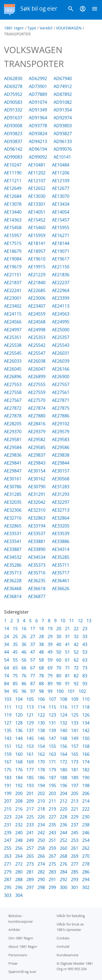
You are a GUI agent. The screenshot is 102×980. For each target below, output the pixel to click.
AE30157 (61, 471)
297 (30, 887)
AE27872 (13, 408)
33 (85, 636)
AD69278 (13, 86)
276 (64, 864)
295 (8, 887)
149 (75, 738)
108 (64, 699)
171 (52, 762)
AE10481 (37, 165)
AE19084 (13, 259)
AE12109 (61, 181)
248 (19, 840)
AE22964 (61, 290)
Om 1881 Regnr (21, 938)
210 (41, 801)
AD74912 (63, 86)
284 (64, 872)
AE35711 (61, 565)
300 (64, 887)
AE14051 (37, 212)
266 (41, 856)
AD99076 (63, 149)
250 (41, 840)
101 (71, 691)
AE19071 (61, 251)
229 (75, 817)
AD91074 (38, 102)
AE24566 (13, 322)
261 (75, 848)
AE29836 (13, 455)
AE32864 (61, 518)
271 (8, 864)
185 (30, 778)
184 (19, 778)
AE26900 (61, 377)
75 (15, 676)
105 (30, 699)
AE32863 (37, 518)
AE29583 (61, 439)
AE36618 (37, 588)
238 (86, 825)
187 (52, 778)
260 (64, 848)
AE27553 (13, 384)
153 (30, 746)
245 (75, 833)
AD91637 (13, 118)
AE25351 (13, 337)
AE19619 (13, 267)
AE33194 (37, 526)
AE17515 (13, 243)
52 (76, 652)
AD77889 (38, 94)
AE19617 (61, 259)
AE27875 (61, 408)
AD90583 (13, 102)
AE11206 (61, 173)
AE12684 (13, 196)
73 (85, 668)
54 (7, 660)
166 (86, 754)
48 (41, 652)
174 (86, 762)
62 (76, 660)
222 (86, 809)
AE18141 (37, 243)
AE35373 (37, 565)
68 (41, 668)
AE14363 (13, 220)
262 (86, 848)
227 (52, 817)
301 (75, 887)
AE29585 (37, 447)
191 (8, 785)
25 (15, 636)
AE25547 (37, 353)
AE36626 (61, 588)
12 (80, 621)
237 (75, 825)
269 (75, 856)
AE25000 (61, 330)
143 (8, 738)
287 (8, 879)
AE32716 (13, 518)
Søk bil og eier (39, 8)
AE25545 (13, 353)
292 (64, 879)
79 (50, 676)
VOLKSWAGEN (69, 28)
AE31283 (61, 487)
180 (64, 770)
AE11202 (37, 173)
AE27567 (13, 400)
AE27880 (37, 416)
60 (59, 660)
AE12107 (37, 181)
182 (86, 770)
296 (19, 887)
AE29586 (61, 447)
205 (75, 793)
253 (75, 840)
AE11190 (13, 173)
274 (41, 864)
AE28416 (37, 424)
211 (52, 801)
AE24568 (37, 322)
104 (19, 699)
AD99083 (13, 157)
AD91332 (13, 110)
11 (72, 621)
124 (64, 715)
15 (15, 629)
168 (19, 762)
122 (41, 715)
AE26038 (37, 361)
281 (30, 872)
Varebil (46, 28)
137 (30, 730)
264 (19, 856)
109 (75, 699)
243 (52, 833)
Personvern (18, 955)
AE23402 (13, 306)
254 (86, 840)
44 (7, 652)
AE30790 (37, 487)
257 (30, 848)
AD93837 (13, 141)
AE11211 (13, 181)
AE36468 (13, 588)
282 (41, 872)
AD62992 (38, 78)
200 (19, 793)
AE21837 (13, 283)
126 (86, 715)
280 (19, 872)
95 (15, 691)
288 (19, 879)
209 (30, 801)
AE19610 (37, 259)
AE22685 (37, 290)
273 (30, 864)
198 (86, 785)
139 (52, 730)
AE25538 (13, 345)
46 (24, 652)
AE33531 (13, 533)
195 (52, 785)
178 (41, 770)
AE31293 (61, 494)
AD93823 (13, 134)
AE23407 (37, 306)
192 (19, 785)
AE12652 (37, 188)
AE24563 (61, 314)
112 (19, 707)
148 (64, 738)
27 (33, 636)
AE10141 (62, 157)
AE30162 (37, 479)
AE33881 (37, 541)
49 (50, 652)
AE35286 (13, 565)
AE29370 (13, 432)
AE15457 (61, 220)
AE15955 (61, 227)
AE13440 (13, 212)
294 (86, 879)
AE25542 (37, 345)
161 (30, 754)
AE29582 (37, 439)
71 (67, 668)
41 (67, 644)
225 (30, 817)
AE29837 (37, 455)
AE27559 (37, 392)
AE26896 (13, 377)
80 (59, 676)
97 (33, 691)
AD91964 (38, 118)
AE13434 (61, 204)
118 (86, 707)
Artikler (14, 930)
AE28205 (13, 424)
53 (85, 652)
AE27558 (13, 392)
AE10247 (13, 165)
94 (7, 691)
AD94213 (38, 141)
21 (67, 629)
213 (75, 801)
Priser (13, 963)
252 (64, 840)
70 (59, 668)
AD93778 (38, 126)
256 (19, 848)
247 (8, 840)
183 (8, 778)
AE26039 (61, 361)
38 (41, 644)
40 (59, 644)
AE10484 (61, 165)
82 (76, 676)
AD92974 (63, 118)
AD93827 (63, 134)
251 (52, 840)
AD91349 (38, 110)
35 (15, 644)
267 (52, 856)
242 (41, 833)
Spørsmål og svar (22, 972)
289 (30, 879)
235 (52, 825)
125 (75, 715)
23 (85, 629)
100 (60, 691)
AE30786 (13, 487)
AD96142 (13, 149)
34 (7, 644)
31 (67, 636)
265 (30, 856)
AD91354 (63, 110)
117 (75, 707)
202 (41, 793)
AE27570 (37, 400)
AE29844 (61, 463)
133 (75, 723)
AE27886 (61, 416)
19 (50, 629)
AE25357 (61, 337)
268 (64, 856)
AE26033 (13, 361)
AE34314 (61, 549)
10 (63, 621)
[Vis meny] (95, 10)
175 (8, 770)
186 (41, 778)
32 (76, 636)
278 (86, 864)
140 (64, 730)
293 (75, 879)
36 (24, 644)
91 (67, 684)
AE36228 (13, 581)
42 (76, 644)
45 (15, 652)
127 (8, 723)
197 (75, 785)
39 (50, 644)
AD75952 (13, 94)
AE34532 (13, 557)
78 (41, 676)
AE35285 (61, 557)
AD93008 (13, 126)
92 (76, 684)
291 (52, 879)
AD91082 (63, 102)
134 (86, 723)
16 (24, 629)
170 (41, 762)
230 (86, 817)
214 (86, 801)
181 (75, 770)
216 (19, 809)
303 (8, 895)
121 (30, 715)
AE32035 (13, 502)
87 (33, 684)
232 (19, 825)
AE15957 (13, 235)
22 (76, 629)
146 (41, 738)
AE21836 (61, 275)
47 (33, 652)
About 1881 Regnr (23, 946)
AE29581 (13, 439)
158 (86, 746)
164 (64, 754)
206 (86, 793)
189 (75, 778)
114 (41, 707)
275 (52, 864)
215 (8, 809)
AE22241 (13, 290)
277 (75, 864)
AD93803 (63, 126)
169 (30, 762)
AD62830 (13, 78)
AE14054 (61, 212)
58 (41, 660)
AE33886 (61, 541)
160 (19, 754)
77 (33, 676)
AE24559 (37, 314)
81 (67, 676)
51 (67, 652)
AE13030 (37, 196)
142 (86, 730)
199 (8, 793)
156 (64, 746)
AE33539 (61, 533)
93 (85, 684)
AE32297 (61, 502)
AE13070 (61, 196)
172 (64, 762)
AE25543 (61, 345)
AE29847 (13, 471)
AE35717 (61, 573)
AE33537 (37, 533)
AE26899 (37, 377)
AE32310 (37, 510)
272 (19, 864)
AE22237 (61, 283)
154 (41, 746)
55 (15, 660)
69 (50, 668)
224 (19, 817)
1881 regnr (14, 28)
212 (64, 801)
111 (8, 707)
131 (52, 723)
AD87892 (63, 94)
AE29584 (13, 447)
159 (8, 754)
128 (19, 723)
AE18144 (61, 243)
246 (86, 833)
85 (15, 684)
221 (75, 809)
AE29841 (13, 463)
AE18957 (37, 251)
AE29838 (61, 455)
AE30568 (61, 479)
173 (75, 762)
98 (41, 691)
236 (64, 825)
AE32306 (13, 510)
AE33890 (37, 549)
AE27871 (61, 400)
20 (59, 629)
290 (41, 879)
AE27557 (61, 384)
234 (41, 825)
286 (86, 872)
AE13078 (13, 204)
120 (19, 715)
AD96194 (38, 149)
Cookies (63, 938)
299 (52, 887)
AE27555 (37, 384)
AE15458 (13, 227)
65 (15, 668)
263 (8, 856)
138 (41, 730)
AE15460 (37, 227)
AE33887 (13, 549)
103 (8, 699)
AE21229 (37, 275)
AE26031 (61, 353)
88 (41, 684)
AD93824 (38, 134)
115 (52, 707)
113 (30, 707)
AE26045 (13, 369)
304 (19, 895)
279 (8, 872)
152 (19, 746)
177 (30, 770)
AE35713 (13, 573)
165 (75, 754)
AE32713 (61, 510)
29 (50, 636)
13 (89, 621)
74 (7, 676)
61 (67, 660)
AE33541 (13, 541)
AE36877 (37, 596)
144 (19, 738)
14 (7, 629)
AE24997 (13, 330)
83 (85, 676)
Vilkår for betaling (71, 916)
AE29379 (37, 432)
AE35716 (37, 573)
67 (33, 668)
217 (30, 809)
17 (33, 629)
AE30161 (13, 479)
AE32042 (37, 502)
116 (64, 707)
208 (19, 801)
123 (52, 715)
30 (59, 636)
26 (24, 636)
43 (85, 644)
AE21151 (13, 275)
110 (86, 699)
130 (41, 723)
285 (75, 872)
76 (24, 676)
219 (52, 809)
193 (30, 785)
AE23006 (37, 298)
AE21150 (61, 267)
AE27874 (37, 408)
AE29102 (61, 424)
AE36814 (13, 596)
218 (41, 809)
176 (19, 770)
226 (41, 817)
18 (41, 629)
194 (41, 785)
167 (8, 762)
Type (32, 28)
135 (8, 730)
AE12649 (13, 188)
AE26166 (61, 369)
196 (64, 785)
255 (8, 848)
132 (64, 723)
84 (7, 684)
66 (24, 668)
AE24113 (61, 306)
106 (41, 699)
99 (50, 691)
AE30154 (37, 471)
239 (8, 833)
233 (30, 825)
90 (59, 684)
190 (86, 778)
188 (64, 778)
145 (30, 738)
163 (52, 754)
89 (50, 684)
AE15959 (37, 235)
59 (50, 660)
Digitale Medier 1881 (77, 963)
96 (24, 691)
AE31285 (13, 494)
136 (19, 730)
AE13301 (37, 204)
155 (52, 746)
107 (52, 699)
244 (64, 833)
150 (86, 738)
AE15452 (37, 220)
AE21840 (37, 283)
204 (64, 793)
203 (52, 793)
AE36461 (61, 581)
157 (75, 746)
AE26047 (37, 369)
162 (41, 754)
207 (8, 801)
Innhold (63, 946)
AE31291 (37, 494)
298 (41, 887)
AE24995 (61, 322)
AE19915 (37, 267)
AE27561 (61, 392)
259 (52, 848)
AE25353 (37, 337)
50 (59, 652)
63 (85, 660)
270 (86, 856)
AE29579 (61, 432)
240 (19, 833)
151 (8, 746)
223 (8, 817)
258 (41, 848)
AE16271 (61, 235)
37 (33, 644)
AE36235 (37, 581)
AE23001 (13, 298)
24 (7, 636)
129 (30, 723)
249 (30, 840)
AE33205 (61, 526)
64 (7, 668)
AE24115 (13, 314)
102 (82, 691)
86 (24, 684)
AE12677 (61, 188)
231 (8, 825)
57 (33, 660)
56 (24, 660)
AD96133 (63, 141)
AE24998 (37, 330)
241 (30, 833)
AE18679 (13, 251)
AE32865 (13, 526)
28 (41, 636)
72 (76, 668)
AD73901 (38, 86)
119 (8, 715)
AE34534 (37, 557)
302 (86, 887)
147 (52, 738)
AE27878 (13, 416)
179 (52, 770)
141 (75, 730)
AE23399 (61, 298)
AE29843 (37, 463)
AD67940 (63, 78)
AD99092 (38, 157)
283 (52, 872)
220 (64, 809)
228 (64, 817)
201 (30, 793)
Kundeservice (67, 955)
